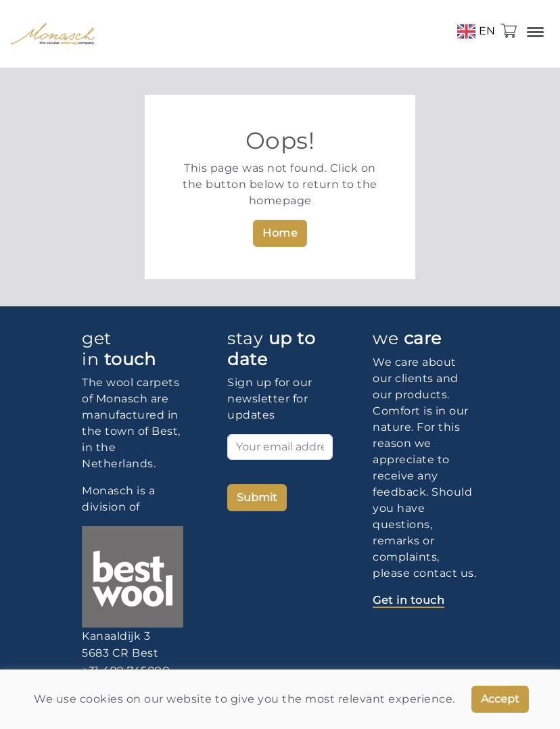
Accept (500, 699)
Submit (257, 497)
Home (280, 233)
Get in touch (409, 600)
